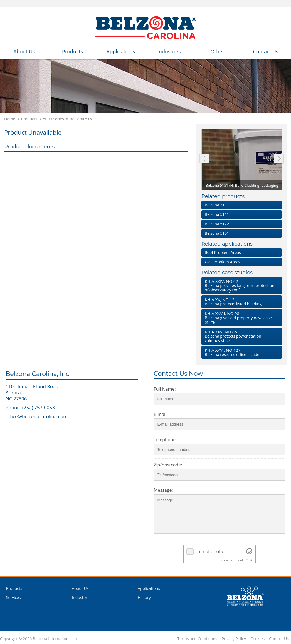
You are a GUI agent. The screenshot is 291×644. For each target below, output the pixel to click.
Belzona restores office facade (241, 352)
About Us (24, 51)
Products (72, 51)
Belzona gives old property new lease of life (241, 318)
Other (217, 51)
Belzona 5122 (217, 224)
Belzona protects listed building (241, 302)
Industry (79, 597)
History (144, 597)
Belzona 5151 (82, 119)
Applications (121, 51)
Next (279, 159)
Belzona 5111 (217, 214)
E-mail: (161, 414)
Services (13, 597)
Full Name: (165, 389)
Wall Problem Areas (222, 262)
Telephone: (165, 440)
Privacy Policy (234, 639)
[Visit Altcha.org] (249, 551)
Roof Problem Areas (223, 252)
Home (10, 119)
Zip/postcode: (168, 465)
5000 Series (54, 119)
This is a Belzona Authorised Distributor (245, 596)
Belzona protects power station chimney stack (241, 336)
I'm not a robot (211, 551)
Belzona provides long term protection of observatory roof (241, 285)
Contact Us (266, 51)
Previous (204, 159)
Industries (169, 51)
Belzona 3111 (217, 205)
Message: (163, 490)
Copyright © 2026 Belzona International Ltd (39, 639)
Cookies (257, 639)
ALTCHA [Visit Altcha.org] (246, 560)
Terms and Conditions (197, 639)
